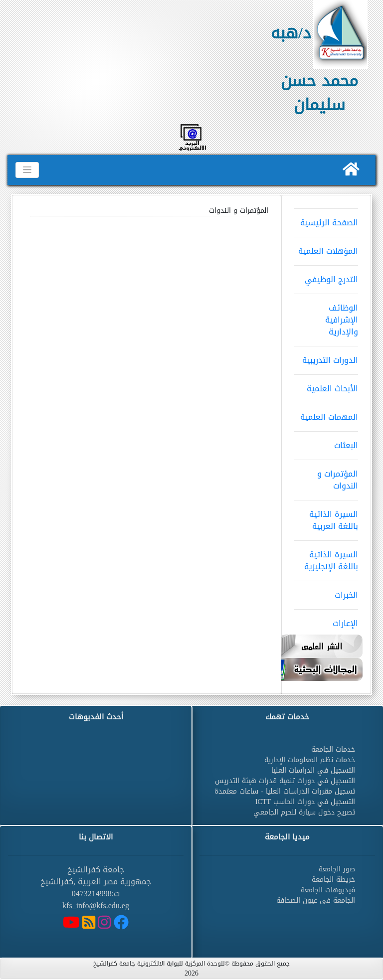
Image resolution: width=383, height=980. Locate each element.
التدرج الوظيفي (326, 276)
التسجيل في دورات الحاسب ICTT (305, 802)
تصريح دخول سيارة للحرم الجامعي (304, 812)
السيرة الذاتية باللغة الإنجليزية (326, 557)
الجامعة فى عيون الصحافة (316, 900)
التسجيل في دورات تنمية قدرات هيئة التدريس (285, 781)
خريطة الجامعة (333, 880)
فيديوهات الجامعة (328, 890)
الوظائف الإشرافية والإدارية (326, 317)
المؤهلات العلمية (326, 248)
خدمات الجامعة (333, 749)
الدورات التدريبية (326, 357)
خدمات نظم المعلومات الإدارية (310, 760)
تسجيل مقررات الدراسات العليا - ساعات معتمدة (285, 791)
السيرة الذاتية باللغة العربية (326, 517)
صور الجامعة (337, 869)
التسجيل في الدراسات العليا (313, 770)
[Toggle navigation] (27, 170)
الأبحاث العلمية (326, 385)
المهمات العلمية (326, 414)
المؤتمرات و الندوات (326, 477)
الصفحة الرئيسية (326, 219)
